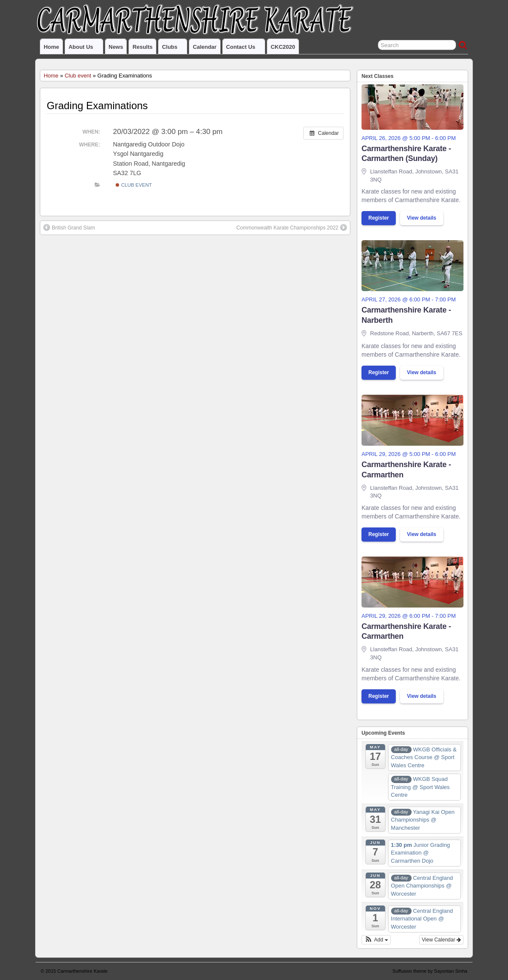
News (116, 47)
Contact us (244, 49)
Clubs (173, 49)
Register (379, 218)
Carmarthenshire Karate (82, 971)
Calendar (205, 47)
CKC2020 (283, 47)
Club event (78, 76)
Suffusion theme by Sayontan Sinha (430, 971)
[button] (376, 940)
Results (142, 47)
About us (85, 49)
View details (421, 218)
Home (51, 47)
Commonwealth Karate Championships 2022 (292, 227)
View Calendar (441, 940)
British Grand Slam (69, 227)
